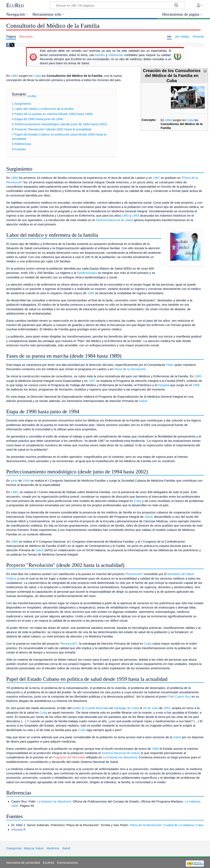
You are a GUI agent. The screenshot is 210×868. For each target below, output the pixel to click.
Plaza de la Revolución (130, 369)
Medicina (53, 848)
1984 (168, 120)
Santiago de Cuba (127, 708)
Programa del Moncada (69, 757)
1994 (26, 480)
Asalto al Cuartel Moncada (90, 708)
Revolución (134, 574)
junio (14, 480)
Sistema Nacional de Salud (114, 220)
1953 (167, 708)
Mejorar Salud (34, 848)
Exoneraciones (67, 863)
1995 (14, 492)
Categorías (14, 848)
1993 (136, 215)
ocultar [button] (32, 96)
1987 (156, 178)
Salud (143, 401)
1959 (155, 749)
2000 (15, 806)
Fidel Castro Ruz (179, 696)
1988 (196, 385)
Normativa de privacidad (23, 863)
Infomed (17, 830)
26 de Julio (150, 708)
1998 (14, 541)
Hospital (164, 385)
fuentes (100, 55)
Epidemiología (87, 273)
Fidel (169, 365)
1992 (125, 215)
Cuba (190, 120)
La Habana (192, 801)
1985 (91, 293)
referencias (116, 55)
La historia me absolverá (120, 757)
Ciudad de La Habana (179, 825)
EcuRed (15, 5)
